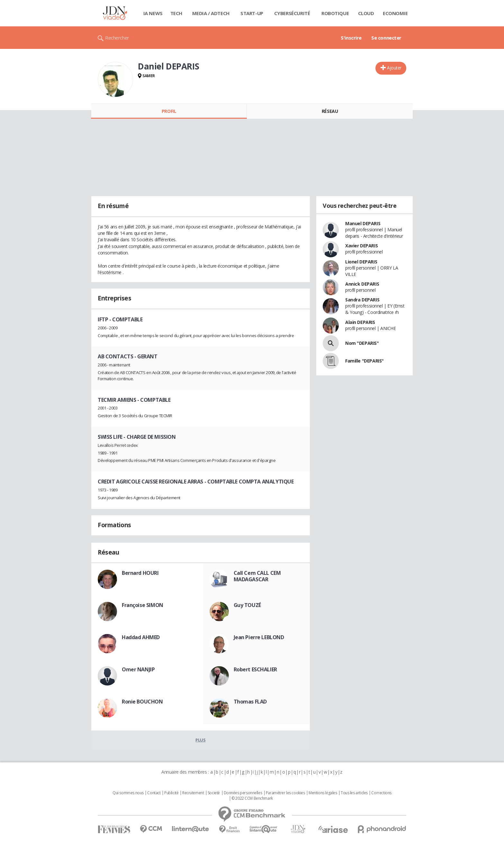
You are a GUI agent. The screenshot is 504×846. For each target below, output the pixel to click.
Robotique (335, 13)
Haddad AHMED (141, 637)
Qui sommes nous (128, 793)
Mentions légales (323, 793)
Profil (169, 111)
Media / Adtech (211, 13)
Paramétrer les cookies (285, 793)
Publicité (171, 793)
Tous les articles (354, 793)
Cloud (366, 13)
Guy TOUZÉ (247, 605)
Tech (176, 13)
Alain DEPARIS (360, 322)
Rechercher (117, 38)
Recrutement (193, 793)
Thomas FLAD (250, 702)
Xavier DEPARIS (361, 246)
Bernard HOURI (140, 573)
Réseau (330, 111)
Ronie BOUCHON (142, 702)
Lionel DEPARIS (361, 262)
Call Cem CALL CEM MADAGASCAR (257, 576)
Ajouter (394, 68)
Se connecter (386, 38)
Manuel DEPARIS (363, 223)
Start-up (252, 13)
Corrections (381, 793)
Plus (200, 740)
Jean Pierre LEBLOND (259, 637)
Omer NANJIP (138, 669)
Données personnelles (243, 793)
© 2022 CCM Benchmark (252, 798)
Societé (214, 793)
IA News (153, 13)
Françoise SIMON (143, 605)
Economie (395, 13)
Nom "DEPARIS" (362, 343)
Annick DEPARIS (362, 284)
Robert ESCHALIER (255, 669)
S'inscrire (351, 38)
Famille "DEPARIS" (364, 361)
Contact (154, 793)
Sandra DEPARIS (362, 300)
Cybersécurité (292, 13)
